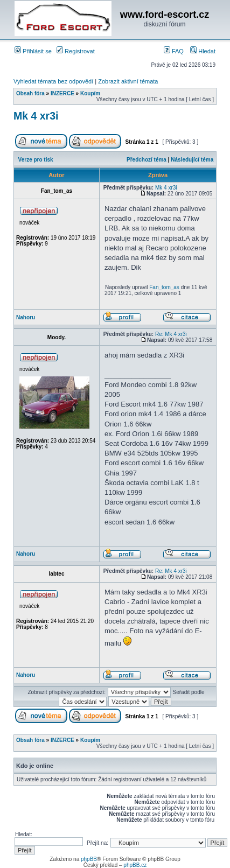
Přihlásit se (33, 51)
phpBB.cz (135, 865)
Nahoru (26, 317)
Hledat (203, 51)
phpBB (89, 859)
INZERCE (62, 93)
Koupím (90, 93)
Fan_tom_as (164, 287)
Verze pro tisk (36, 160)
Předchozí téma (147, 160)
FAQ (174, 51)
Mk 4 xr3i (36, 116)
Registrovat (76, 51)
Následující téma (192, 160)
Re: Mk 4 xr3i (171, 334)
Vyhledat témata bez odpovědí (53, 81)
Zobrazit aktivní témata (128, 81)
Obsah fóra (30, 93)
